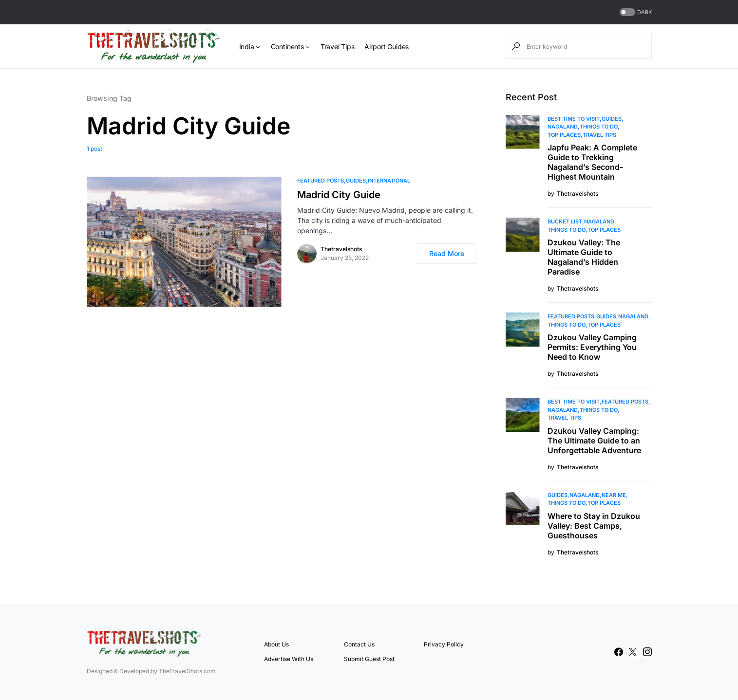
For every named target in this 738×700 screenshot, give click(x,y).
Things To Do (599, 127)
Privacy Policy (444, 644)
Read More (447, 253)
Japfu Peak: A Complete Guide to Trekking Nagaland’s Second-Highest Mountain (592, 162)
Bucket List (565, 221)
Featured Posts (321, 181)
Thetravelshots (341, 249)
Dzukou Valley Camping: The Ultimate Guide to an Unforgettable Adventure (594, 441)
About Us (276, 644)
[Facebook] (619, 652)
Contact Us (359, 644)
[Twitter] (633, 652)
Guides (356, 181)
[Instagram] (647, 652)
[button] (635, 12)
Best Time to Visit (574, 119)
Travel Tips (599, 135)
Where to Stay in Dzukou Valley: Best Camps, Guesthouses (594, 526)
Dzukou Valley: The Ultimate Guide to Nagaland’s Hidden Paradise (584, 257)
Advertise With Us (289, 659)
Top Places (564, 135)
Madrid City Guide (339, 195)
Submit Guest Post (369, 659)
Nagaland (563, 127)
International (389, 181)
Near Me (614, 495)
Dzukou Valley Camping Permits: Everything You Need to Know (592, 347)
